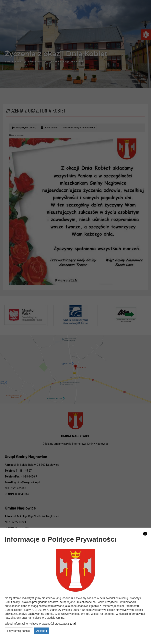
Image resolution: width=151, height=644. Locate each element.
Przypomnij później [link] (19, 631)
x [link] (145, 533)
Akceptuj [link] (41, 631)
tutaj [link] (73, 624)
